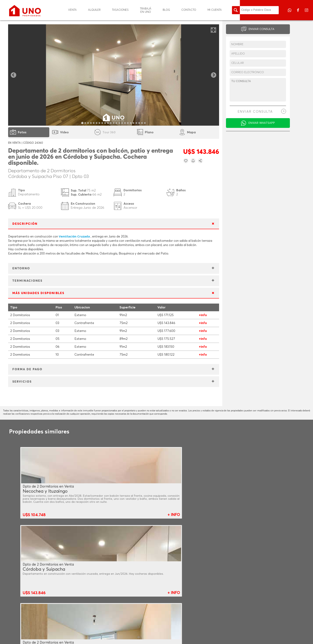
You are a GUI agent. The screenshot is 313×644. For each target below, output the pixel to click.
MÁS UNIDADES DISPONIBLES (38, 293)
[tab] (82, 123)
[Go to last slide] (13, 75)
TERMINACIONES (27, 281)
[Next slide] (214, 75)
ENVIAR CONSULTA (262, 29)
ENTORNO (21, 268)
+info (203, 315)
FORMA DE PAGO (27, 369)
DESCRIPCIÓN (25, 224)
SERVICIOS (22, 382)
